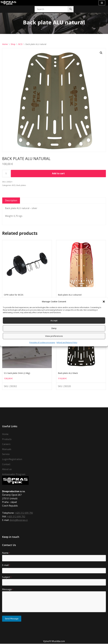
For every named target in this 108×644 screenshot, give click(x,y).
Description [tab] (11, 200)
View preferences (54, 336)
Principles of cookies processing (42, 342)
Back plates (21, 185)
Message (8, 590)
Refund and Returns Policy (67, 342)
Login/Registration (12, 459)
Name (6, 553)
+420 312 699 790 (24, 513)
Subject (7, 577)
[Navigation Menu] (102, 3)
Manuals (7, 449)
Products (7, 439)
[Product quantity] (6, 174)
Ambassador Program (14, 475)
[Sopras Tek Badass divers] (8, 3)
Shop (13, 44)
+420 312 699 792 (16, 517)
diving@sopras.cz (19, 520)
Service (6, 455)
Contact (6, 465)
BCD (20, 44)
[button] (104, 302)
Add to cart (58, 174)
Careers (6, 444)
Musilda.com (58, 641)
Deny (54, 328)
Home (5, 44)
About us (7, 469)
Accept (54, 320)
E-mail (6, 565)
